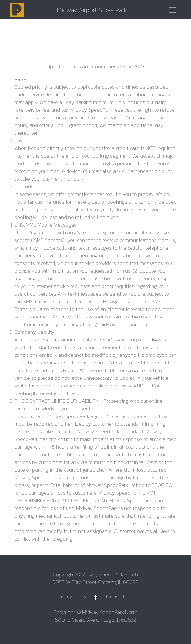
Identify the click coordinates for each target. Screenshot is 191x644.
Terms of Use (120, 596)
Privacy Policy (71, 596)
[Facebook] (96, 597)
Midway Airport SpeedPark (92, 10)
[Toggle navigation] (173, 10)
